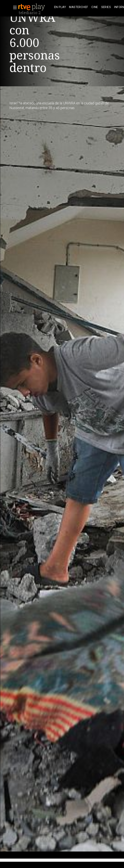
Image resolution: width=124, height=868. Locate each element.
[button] (14, 7)
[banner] (35, 7)
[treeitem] (60, 7)
